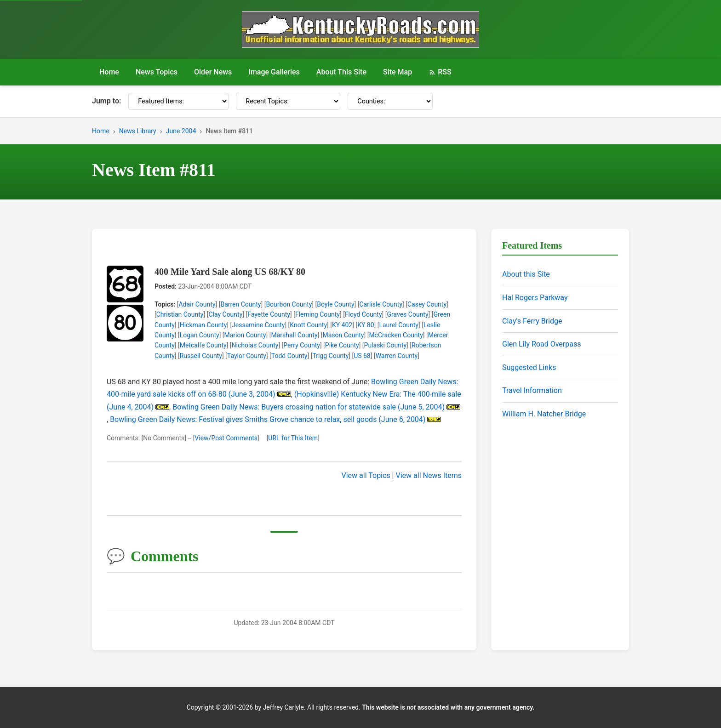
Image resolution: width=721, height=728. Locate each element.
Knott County (308, 325)
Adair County (197, 304)
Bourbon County (289, 304)
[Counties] (390, 101)
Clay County (225, 314)
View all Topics (366, 475)
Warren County (397, 356)
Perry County (302, 345)
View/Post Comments (226, 438)
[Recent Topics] (288, 101)
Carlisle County (381, 304)
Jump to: (106, 101)
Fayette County (269, 314)
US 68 (362, 356)
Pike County (342, 345)
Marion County (245, 335)
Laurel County (399, 325)
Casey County (427, 304)
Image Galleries (274, 72)
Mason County (343, 335)
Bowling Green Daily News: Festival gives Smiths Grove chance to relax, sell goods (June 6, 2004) (268, 419)
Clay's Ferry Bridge (532, 321)
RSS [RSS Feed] (440, 72)
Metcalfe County (203, 345)
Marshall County (294, 335)
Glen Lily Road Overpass (541, 344)
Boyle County (335, 304)
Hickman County (203, 325)
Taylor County (247, 356)
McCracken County (396, 335)
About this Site (526, 274)
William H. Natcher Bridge (544, 414)
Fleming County (318, 314)
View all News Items (429, 475)
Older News (213, 72)
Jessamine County (258, 325)
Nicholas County (255, 345)
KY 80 (366, 325)
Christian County (180, 314)
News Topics (157, 72)
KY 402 (342, 325)
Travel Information (532, 390)
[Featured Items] (178, 101)
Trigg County (330, 356)
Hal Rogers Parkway (535, 298)
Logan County (200, 335)
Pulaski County (386, 345)
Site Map (398, 72)
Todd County (289, 356)
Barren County (240, 304)
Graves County (407, 314)
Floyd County (363, 314)
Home (109, 72)
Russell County (201, 356)
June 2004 (181, 131)
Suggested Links (529, 367)
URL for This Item (293, 438)
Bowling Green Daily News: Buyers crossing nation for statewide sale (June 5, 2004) (309, 407)
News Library (138, 131)
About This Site (341, 72)
